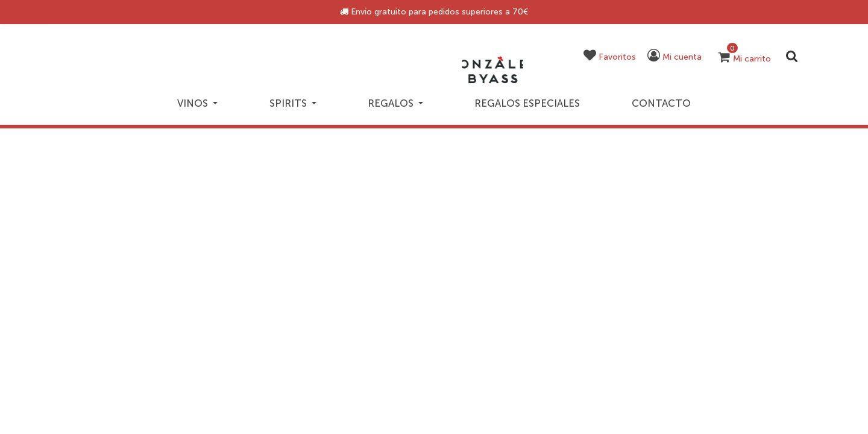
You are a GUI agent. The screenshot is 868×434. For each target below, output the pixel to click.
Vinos (186, 98)
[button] (615, 58)
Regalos (399, 98)
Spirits (289, 98)
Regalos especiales (536, 98)
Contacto (671, 98)
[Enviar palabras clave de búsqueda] (791, 56)
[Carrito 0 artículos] (744, 59)
